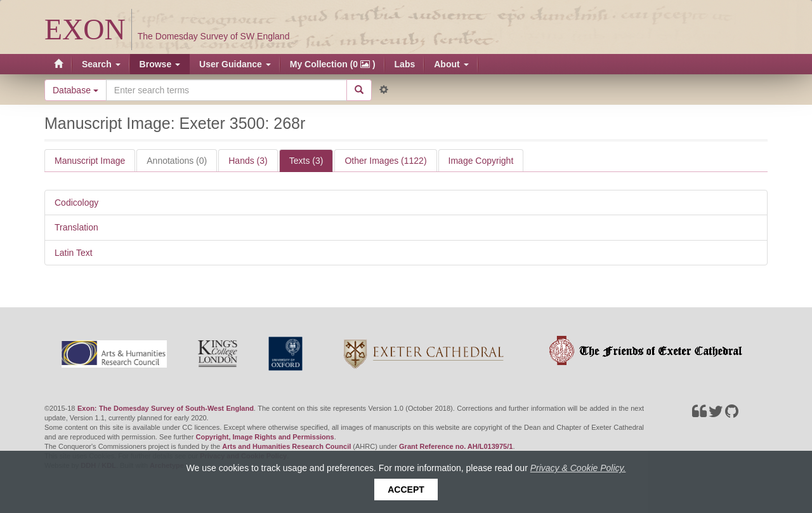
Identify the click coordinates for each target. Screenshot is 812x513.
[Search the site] (226, 90)
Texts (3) (306, 161)
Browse (160, 64)
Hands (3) (248, 161)
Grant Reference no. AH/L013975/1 (456, 446)
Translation (76, 227)
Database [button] (75, 90)
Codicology (76, 203)
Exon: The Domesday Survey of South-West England (166, 408)
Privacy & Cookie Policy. (578, 468)
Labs (405, 64)
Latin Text (74, 253)
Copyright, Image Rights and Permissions (265, 437)
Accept (406, 490)
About (451, 64)
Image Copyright (481, 161)
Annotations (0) (177, 161)
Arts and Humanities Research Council (286, 446)
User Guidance (235, 64)
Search (101, 64)
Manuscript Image (90, 161)
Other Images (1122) (385, 161)
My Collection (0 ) (333, 64)
